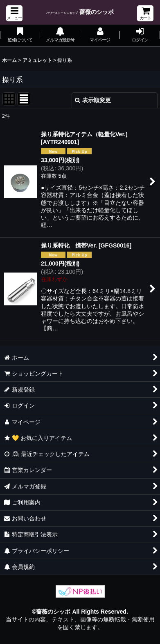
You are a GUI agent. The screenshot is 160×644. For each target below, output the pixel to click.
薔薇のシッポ (80, 12)
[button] (14, 13)
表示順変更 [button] (93, 100)
